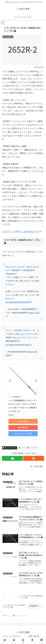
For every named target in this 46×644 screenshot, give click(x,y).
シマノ (22, 448)
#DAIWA (16, 270)
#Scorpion (11, 274)
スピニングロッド (10, 448)
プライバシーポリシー (12, 636)
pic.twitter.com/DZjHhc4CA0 (19, 302)
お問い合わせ (34, 636)
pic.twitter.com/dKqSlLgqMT (19, 345)
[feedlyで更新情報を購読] (12, 458)
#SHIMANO (29, 270)
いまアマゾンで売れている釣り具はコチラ (22, 232)
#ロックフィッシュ (15, 267)
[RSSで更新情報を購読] (34, 458)
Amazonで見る (23, 421)
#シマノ (22, 334)
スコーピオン (33, 448)
